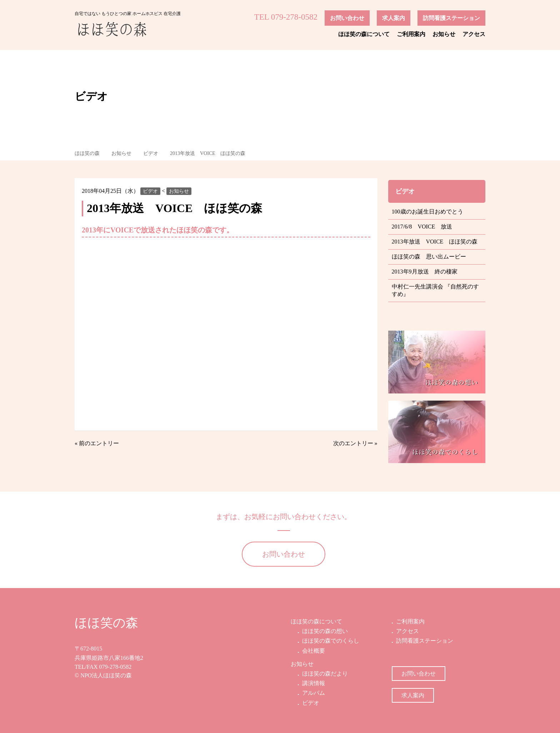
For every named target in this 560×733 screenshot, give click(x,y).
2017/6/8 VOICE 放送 (422, 227)
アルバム (313, 693)
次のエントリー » (355, 443)
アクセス (474, 34)
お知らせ (444, 34)
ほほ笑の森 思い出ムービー (429, 257)
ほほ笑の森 (87, 153)
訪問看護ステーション (451, 18)
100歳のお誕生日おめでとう (427, 212)
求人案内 (394, 18)
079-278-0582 (116, 667)
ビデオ (151, 153)
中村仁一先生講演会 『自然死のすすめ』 (432, 290)
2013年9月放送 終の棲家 (425, 272)
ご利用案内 (411, 34)
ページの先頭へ (545, 718)
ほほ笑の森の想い (324, 631)
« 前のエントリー (97, 443)
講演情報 (313, 683)
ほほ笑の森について (364, 34)
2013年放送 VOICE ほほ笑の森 (208, 153)
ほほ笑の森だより (324, 674)
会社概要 (313, 651)
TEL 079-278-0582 (286, 17)
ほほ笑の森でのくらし (330, 641)
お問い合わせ (347, 18)
